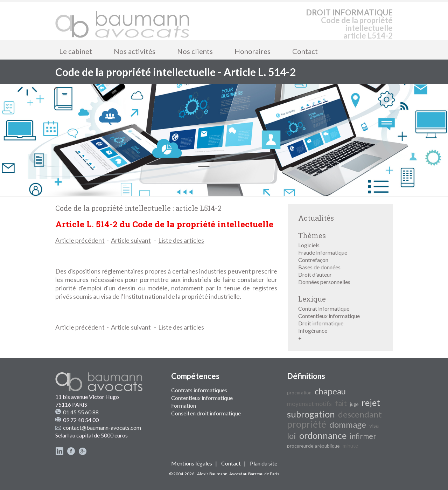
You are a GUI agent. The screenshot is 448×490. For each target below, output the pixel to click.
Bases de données (319, 267)
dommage (348, 424)
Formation (184, 405)
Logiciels (309, 245)
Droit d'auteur (315, 274)
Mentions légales (192, 463)
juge (354, 404)
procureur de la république (313, 446)
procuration (299, 393)
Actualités (316, 218)
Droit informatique (321, 323)
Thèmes (312, 235)
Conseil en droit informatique (206, 413)
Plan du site (264, 463)
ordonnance (323, 435)
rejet (371, 402)
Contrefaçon (313, 260)
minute (350, 446)
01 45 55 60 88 (81, 412)
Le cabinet (76, 51)
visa (374, 425)
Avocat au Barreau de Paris (254, 474)
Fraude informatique (323, 252)
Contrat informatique (324, 308)
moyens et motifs (309, 404)
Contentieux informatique (329, 316)
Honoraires (253, 51)
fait (341, 403)
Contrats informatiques (199, 390)
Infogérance (313, 330)
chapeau (330, 391)
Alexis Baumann (212, 474)
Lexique (312, 299)
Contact (305, 51)
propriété (307, 424)
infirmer (363, 436)
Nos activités (135, 51)
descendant (360, 414)
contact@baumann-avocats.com (102, 427)
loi (292, 436)
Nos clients (195, 51)
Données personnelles (324, 282)
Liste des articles (181, 240)
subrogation (311, 414)
